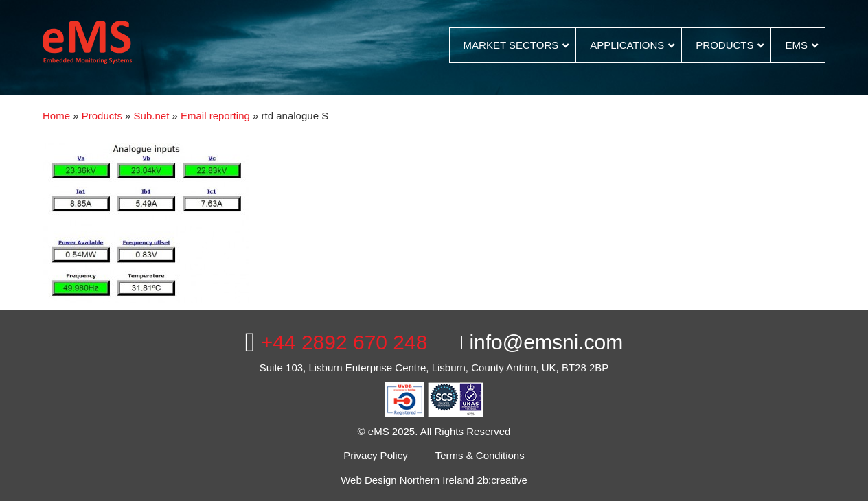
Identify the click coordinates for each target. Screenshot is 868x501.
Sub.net (152, 116)
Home (56, 116)
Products (102, 116)
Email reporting (215, 116)
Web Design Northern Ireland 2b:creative (434, 480)
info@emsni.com (539, 342)
